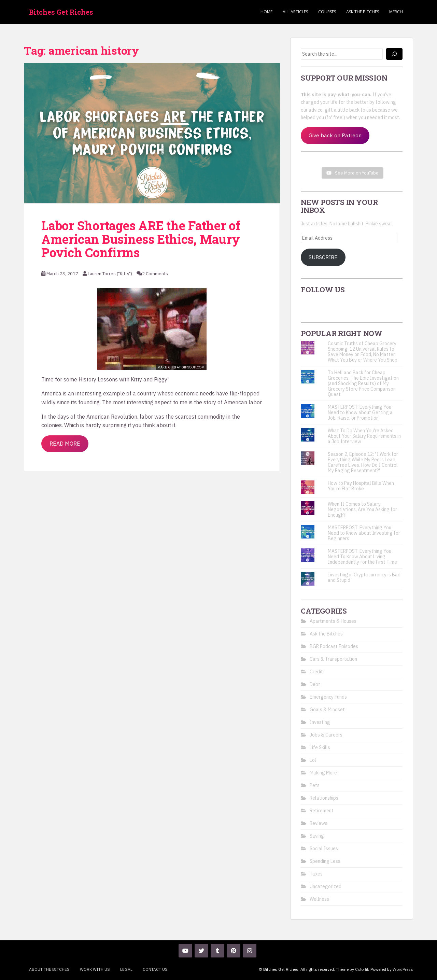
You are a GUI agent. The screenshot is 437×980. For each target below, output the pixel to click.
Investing (320, 722)
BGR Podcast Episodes (334, 646)
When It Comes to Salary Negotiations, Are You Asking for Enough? (362, 509)
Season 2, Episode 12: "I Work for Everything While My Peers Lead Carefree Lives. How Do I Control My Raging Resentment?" (363, 462)
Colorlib (362, 969)
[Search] (394, 54)
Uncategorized (326, 886)
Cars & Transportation (333, 659)
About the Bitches (49, 969)
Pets (315, 785)
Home (266, 12)
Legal (126, 969)
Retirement (322, 811)
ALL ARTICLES (295, 12)
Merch (396, 12)
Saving (317, 836)
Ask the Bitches (363, 12)
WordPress (403, 969)
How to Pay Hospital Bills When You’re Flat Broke (361, 486)
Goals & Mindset (327, 710)
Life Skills (320, 747)
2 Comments (155, 274)
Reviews (319, 823)
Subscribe (323, 257)
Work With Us (95, 969)
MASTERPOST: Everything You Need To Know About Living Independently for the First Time (362, 557)
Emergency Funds (328, 697)
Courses (327, 12)
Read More (65, 444)
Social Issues (324, 849)
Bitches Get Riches (61, 12)
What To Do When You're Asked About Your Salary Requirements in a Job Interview (364, 436)
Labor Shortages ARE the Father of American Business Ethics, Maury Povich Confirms (141, 239)
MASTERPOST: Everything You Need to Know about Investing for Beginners (364, 533)
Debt (315, 684)
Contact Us (155, 969)
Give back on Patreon (335, 135)
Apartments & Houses (333, 621)
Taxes (316, 874)
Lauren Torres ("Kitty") (110, 274)
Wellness (319, 899)
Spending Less (325, 861)
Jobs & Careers (326, 735)
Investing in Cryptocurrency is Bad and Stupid (364, 577)
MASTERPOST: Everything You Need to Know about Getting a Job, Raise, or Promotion (360, 412)
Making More (323, 773)
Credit (316, 672)
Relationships (324, 798)
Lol (313, 760)
